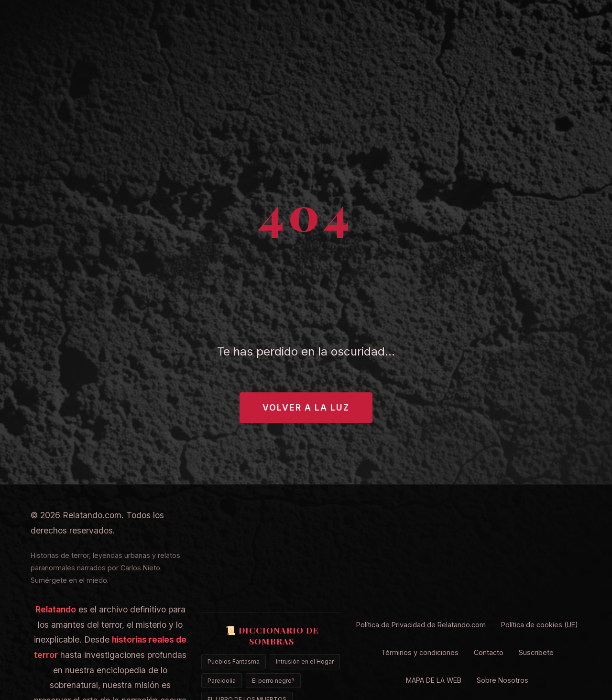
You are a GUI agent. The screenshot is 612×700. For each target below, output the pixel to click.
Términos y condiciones (420, 652)
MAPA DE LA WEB (434, 680)
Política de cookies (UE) (540, 625)
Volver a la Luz (306, 407)
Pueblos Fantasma (234, 661)
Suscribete (536, 652)
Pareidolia (222, 681)
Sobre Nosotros (503, 680)
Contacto (489, 652)
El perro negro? (273, 681)
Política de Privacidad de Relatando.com (421, 625)
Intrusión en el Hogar (305, 661)
